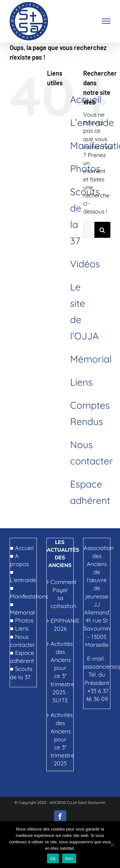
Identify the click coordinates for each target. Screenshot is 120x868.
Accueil (24, 548)
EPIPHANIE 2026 (60, 625)
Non (69, 859)
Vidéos (85, 264)
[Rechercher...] (89, 230)
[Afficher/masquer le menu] (106, 21)
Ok (53, 859)
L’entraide (23, 580)
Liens (81, 382)
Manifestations (29, 596)
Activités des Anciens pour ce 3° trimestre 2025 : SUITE (60, 672)
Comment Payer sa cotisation (60, 594)
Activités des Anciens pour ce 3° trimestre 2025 (60, 739)
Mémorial (91, 359)
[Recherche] (102, 230)
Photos (24, 620)
